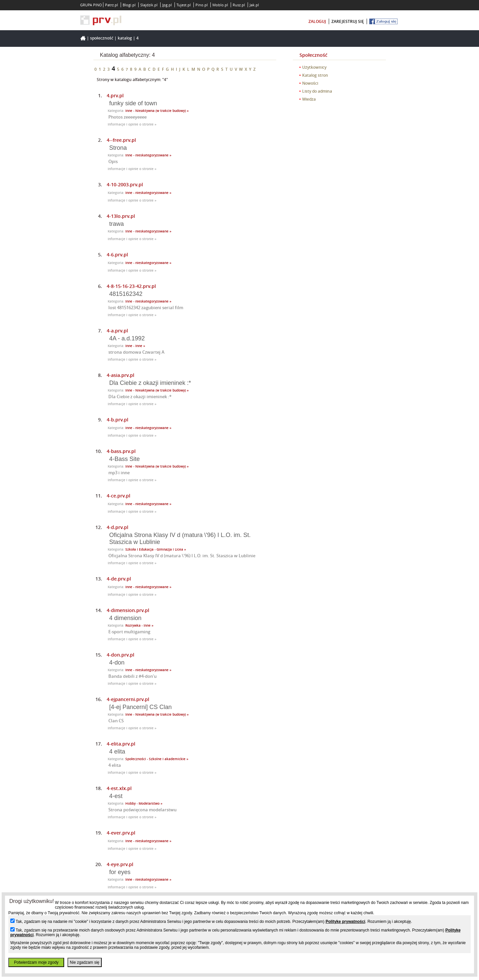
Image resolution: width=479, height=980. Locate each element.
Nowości (310, 83)
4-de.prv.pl (119, 579)
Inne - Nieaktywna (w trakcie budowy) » (157, 111)
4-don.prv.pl (120, 655)
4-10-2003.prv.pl (125, 184)
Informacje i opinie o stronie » (132, 124)
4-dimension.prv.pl (128, 610)
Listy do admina (317, 91)
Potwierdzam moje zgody (36, 962)
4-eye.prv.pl (120, 864)
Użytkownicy (314, 67)
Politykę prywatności (345, 922)
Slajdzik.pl (149, 5)
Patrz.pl (112, 5)
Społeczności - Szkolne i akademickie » (157, 759)
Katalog (125, 38)
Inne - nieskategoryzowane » (148, 155)
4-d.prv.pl (118, 527)
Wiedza (309, 99)
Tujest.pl (184, 5)
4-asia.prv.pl (120, 375)
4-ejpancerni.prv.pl (128, 699)
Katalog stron (315, 75)
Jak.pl (254, 5)
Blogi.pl (129, 5)
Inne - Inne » (135, 346)
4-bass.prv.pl (121, 451)
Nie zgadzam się (85, 962)
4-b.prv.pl (118, 420)
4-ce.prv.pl (119, 496)
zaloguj (317, 21)
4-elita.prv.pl (121, 744)
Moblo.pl (220, 5)
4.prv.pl (115, 95)
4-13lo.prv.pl (121, 216)
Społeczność (102, 38)
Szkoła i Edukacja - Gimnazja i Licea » (156, 549)
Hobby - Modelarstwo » (144, 803)
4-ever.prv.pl (121, 833)
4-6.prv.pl (117, 255)
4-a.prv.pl (117, 331)
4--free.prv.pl (121, 140)
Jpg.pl (167, 5)
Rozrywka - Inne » (139, 625)
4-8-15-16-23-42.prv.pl (131, 286)
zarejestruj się (348, 21)
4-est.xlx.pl (119, 788)
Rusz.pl (239, 5)
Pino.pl (202, 5)
